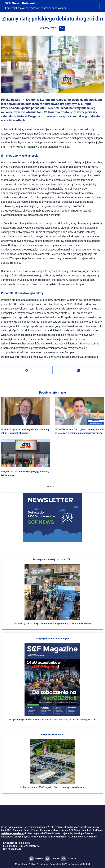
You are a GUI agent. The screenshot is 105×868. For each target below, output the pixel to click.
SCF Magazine (59, 837)
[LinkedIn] (78, 370)
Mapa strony (20, 864)
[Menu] (97, 6)
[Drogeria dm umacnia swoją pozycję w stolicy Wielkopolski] (26, 453)
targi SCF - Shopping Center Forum (20, 830)
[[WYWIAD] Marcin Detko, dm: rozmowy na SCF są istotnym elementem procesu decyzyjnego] (79, 411)
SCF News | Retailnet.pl (24, 3)
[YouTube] (52, 859)
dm (62, 28)
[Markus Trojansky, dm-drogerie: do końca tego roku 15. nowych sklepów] (26, 411)
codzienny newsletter (12, 833)
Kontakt (87, 864)
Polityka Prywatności (38, 864)
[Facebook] (27, 370)
